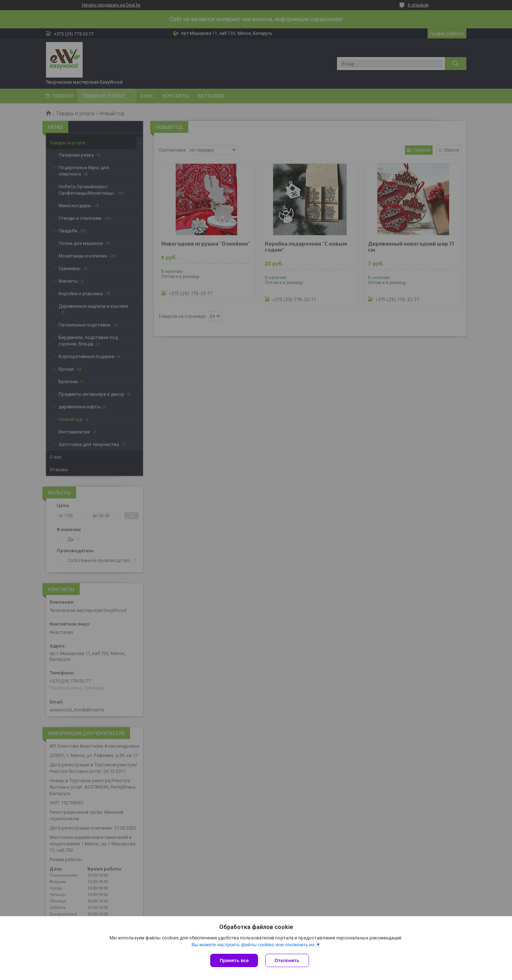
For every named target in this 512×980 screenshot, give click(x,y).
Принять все (234, 960)
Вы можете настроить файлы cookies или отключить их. (254, 945)
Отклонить (287, 960)
